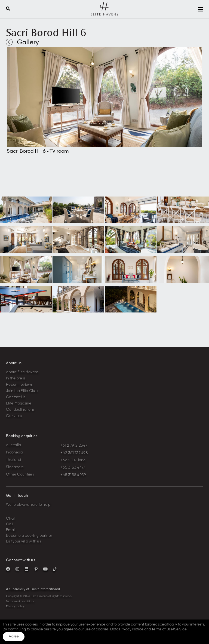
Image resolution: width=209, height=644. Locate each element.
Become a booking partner (29, 536)
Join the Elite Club (22, 391)
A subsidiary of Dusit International (33, 589)
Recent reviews (19, 385)
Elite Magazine (19, 404)
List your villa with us (24, 542)
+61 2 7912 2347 (74, 446)
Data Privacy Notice (127, 629)
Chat (10, 519)
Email (11, 530)
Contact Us (16, 397)
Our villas (14, 416)
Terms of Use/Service (169, 629)
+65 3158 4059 (73, 475)
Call (10, 524)
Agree (14, 637)
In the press (16, 378)
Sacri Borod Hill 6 (46, 32)
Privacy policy (15, 606)
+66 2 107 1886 (73, 460)
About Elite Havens (22, 372)
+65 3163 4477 (73, 468)
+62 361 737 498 (74, 453)
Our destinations (20, 410)
